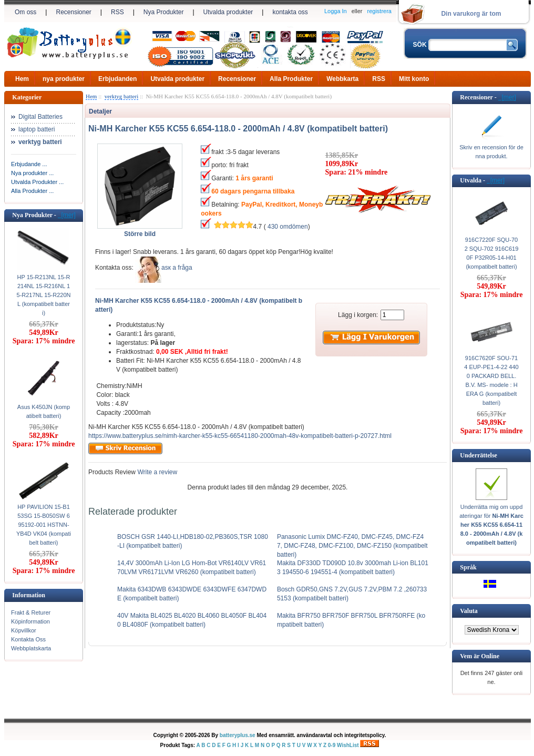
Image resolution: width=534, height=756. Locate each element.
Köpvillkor (24, 630)
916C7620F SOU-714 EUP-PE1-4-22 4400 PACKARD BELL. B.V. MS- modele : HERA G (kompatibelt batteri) (491, 380)
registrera (379, 11)
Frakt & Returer (31, 612)
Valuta (469, 611)
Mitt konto (414, 79)
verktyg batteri (121, 96)
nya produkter (64, 79)
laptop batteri (37, 129)
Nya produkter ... (32, 173)
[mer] (67, 215)
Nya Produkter (164, 12)
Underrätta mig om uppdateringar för (491, 525)
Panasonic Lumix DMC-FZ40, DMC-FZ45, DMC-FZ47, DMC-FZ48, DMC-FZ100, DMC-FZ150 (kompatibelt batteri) (352, 546)
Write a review (156, 472)
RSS (117, 12)
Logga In (336, 11)
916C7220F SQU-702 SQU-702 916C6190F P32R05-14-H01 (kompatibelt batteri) (492, 253)
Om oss (25, 12)
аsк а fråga (177, 268)
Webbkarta (342, 79)
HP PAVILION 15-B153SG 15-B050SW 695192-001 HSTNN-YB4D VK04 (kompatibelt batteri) (44, 525)
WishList (348, 745)
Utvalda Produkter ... (37, 182)
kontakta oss (290, 12)
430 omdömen (288, 227)
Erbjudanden (117, 79)
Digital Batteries (40, 117)
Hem (22, 79)
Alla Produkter (291, 79)
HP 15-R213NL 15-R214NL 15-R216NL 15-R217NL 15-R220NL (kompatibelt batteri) (44, 295)
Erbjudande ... (29, 164)
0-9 (332, 745)
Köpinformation (30, 621)
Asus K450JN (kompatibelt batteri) (44, 411)
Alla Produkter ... (32, 191)
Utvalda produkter (228, 12)
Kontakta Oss (28, 639)
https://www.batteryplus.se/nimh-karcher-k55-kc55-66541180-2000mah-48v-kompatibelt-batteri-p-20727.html (240, 436)
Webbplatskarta (31, 648)
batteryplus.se (238, 735)
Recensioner (73, 12)
